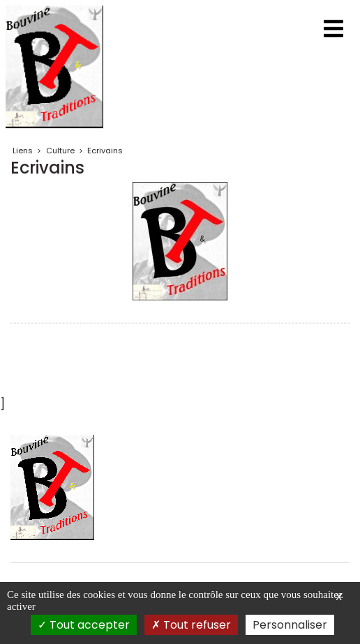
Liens (23, 151)
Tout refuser (191, 625)
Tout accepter (84, 625)
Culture (60, 151)
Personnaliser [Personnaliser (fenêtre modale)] (290, 625)
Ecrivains (105, 151)
